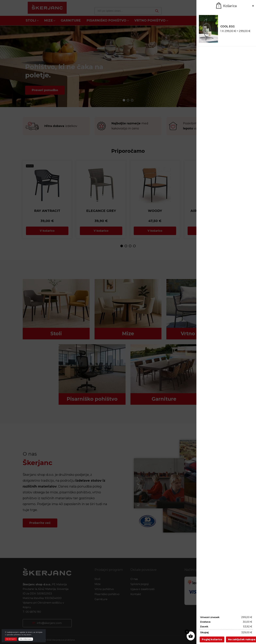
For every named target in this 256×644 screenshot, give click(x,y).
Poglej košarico (212, 639)
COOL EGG (228, 26)
